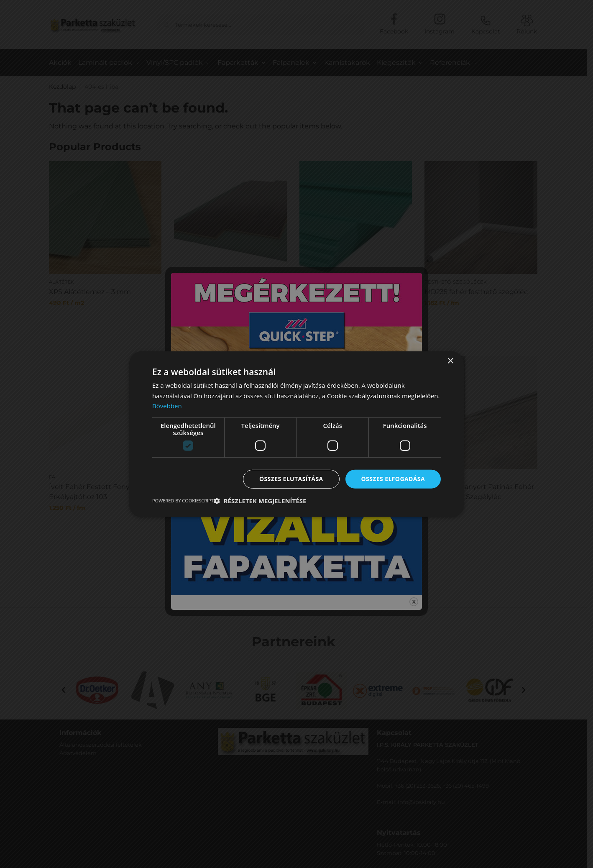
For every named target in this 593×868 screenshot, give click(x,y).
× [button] (450, 361)
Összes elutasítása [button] (291, 479)
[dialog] (296, 434)
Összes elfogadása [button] (393, 479)
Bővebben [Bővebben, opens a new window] (167, 406)
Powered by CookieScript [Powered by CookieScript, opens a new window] (183, 501)
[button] (260, 501)
